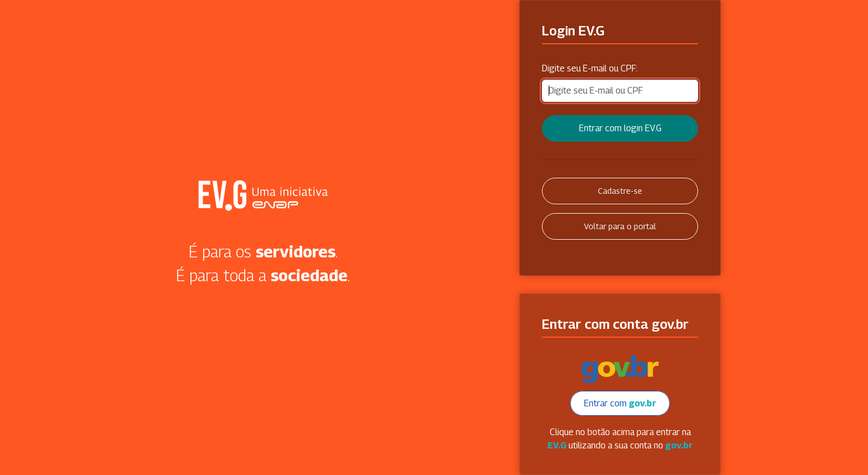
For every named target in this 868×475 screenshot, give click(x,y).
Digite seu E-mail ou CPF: (590, 68)
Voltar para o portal (620, 226)
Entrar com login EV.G (620, 128)
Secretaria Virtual (263, 195)
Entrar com (620, 403)
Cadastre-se (620, 191)
